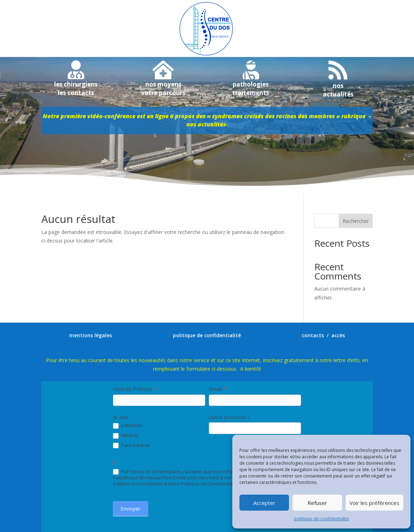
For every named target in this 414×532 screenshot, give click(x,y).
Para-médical (131, 445)
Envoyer (131, 508)
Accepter (264, 503)
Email (217, 389)
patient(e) (127, 426)
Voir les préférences (374, 503)
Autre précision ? (229, 417)
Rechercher (356, 221)
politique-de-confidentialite (322, 519)
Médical (125, 435)
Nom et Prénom (135, 389)
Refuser (317, 503)
